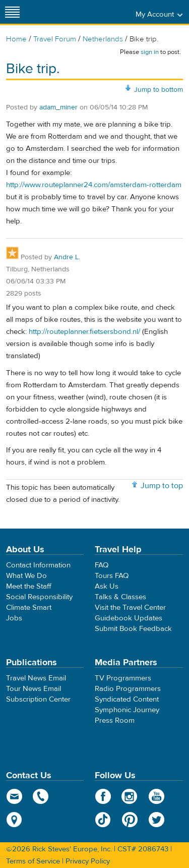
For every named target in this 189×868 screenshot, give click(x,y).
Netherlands (103, 39)
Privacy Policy (88, 861)
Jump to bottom (159, 90)
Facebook (103, 796)
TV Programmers (123, 678)
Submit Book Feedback (133, 629)
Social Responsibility (39, 597)
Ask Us (107, 586)
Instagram (130, 796)
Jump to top (162, 486)
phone (41, 796)
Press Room (115, 720)
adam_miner (58, 107)
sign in (150, 52)
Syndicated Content (127, 699)
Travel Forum (55, 39)
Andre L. (67, 257)
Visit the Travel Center (130, 607)
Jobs (14, 618)
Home (16, 39)
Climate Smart (29, 607)
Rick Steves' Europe (95, 12)
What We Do (26, 576)
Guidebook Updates (129, 618)
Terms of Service (33, 861)
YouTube (156, 796)
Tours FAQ (112, 576)
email (14, 796)
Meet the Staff (29, 586)
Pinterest (130, 820)
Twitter (156, 820)
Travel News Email (36, 678)
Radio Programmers (128, 689)
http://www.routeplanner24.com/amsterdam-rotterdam (94, 185)
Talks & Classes (120, 597)
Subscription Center (38, 699)
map (14, 820)
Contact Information (38, 565)
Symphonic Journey (127, 710)
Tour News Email (34, 689)
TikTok (103, 820)
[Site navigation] (13, 12)
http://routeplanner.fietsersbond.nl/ (84, 332)
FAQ (102, 565)
